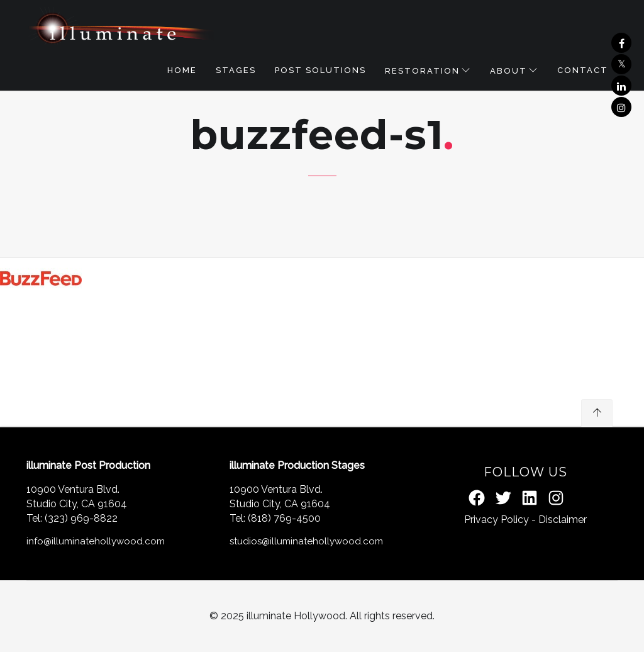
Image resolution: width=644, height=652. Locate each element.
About (508, 71)
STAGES (236, 70)
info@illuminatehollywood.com (96, 541)
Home (182, 70)
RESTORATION (422, 71)
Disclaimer (563, 520)
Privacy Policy (497, 520)
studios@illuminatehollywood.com (306, 541)
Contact (583, 70)
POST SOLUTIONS (320, 70)
